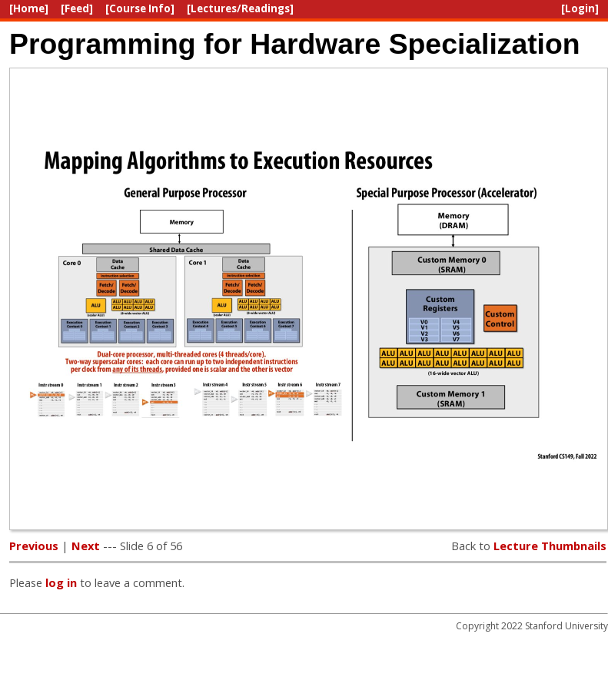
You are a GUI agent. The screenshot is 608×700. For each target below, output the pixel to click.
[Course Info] (140, 8)
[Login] (580, 8)
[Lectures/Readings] (240, 8)
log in (61, 582)
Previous (34, 546)
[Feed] (77, 8)
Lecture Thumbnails (550, 546)
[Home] (29, 8)
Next (86, 546)
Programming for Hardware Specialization (295, 44)
